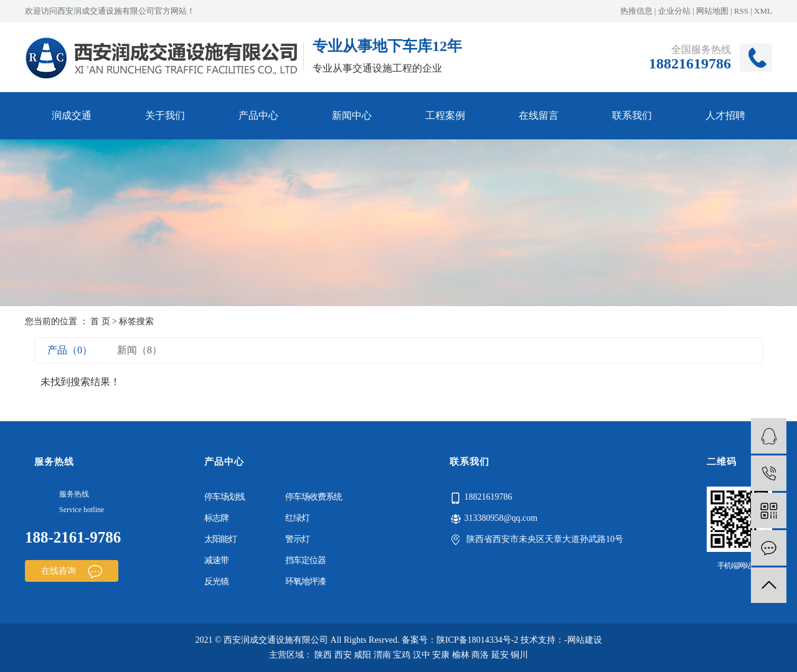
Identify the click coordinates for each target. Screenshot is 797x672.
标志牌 (216, 518)
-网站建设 (583, 640)
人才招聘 (725, 115)
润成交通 (72, 115)
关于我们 (165, 115)
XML (763, 11)
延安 (500, 655)
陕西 (323, 655)
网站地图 (712, 11)
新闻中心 (352, 115)
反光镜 (216, 581)
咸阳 (362, 655)
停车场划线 (224, 497)
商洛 (480, 655)
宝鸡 (402, 655)
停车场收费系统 (314, 497)
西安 (343, 655)
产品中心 (258, 115)
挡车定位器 (305, 560)
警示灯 (297, 539)
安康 (441, 655)
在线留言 (539, 115)
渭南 (382, 655)
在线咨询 (72, 571)
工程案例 (445, 115)
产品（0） (70, 350)
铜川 (519, 655)
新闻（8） (139, 350)
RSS (741, 11)
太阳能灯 (220, 539)
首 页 (100, 321)
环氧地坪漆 (305, 581)
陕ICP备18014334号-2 (477, 640)
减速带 (216, 560)
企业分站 (674, 11)
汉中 (422, 655)
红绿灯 (297, 518)
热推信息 (636, 11)
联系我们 (632, 115)
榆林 (461, 655)
